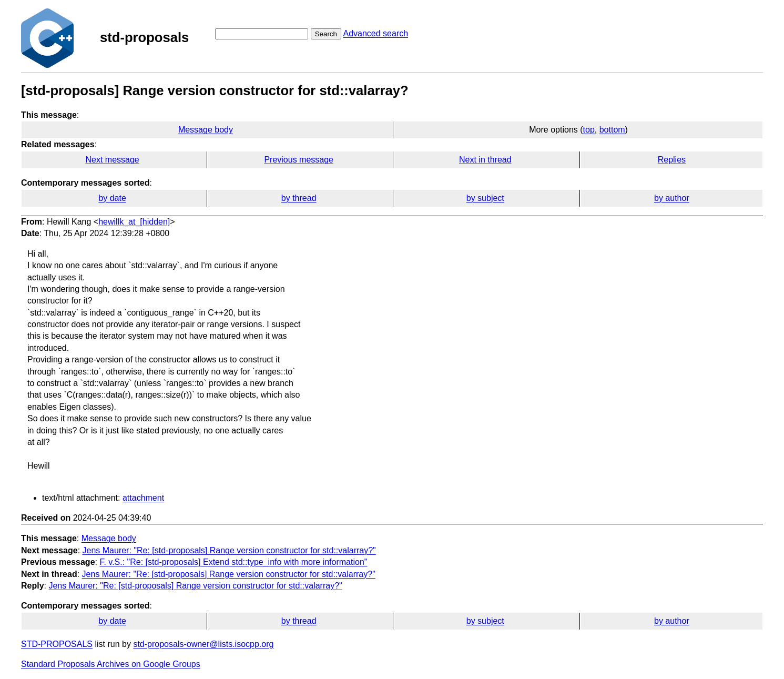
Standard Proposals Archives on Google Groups (111, 664)
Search (326, 34)
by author (672, 198)
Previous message (299, 160)
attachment (143, 498)
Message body (206, 130)
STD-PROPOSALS (57, 644)
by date (112, 198)
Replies (672, 160)
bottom (612, 130)
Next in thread (485, 160)
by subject (485, 198)
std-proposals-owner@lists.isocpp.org (203, 644)
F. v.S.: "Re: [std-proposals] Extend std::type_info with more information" (233, 562)
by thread (299, 198)
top (589, 130)
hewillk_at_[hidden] (134, 222)
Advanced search (375, 33)
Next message (112, 160)
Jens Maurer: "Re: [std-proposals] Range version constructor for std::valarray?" (229, 550)
